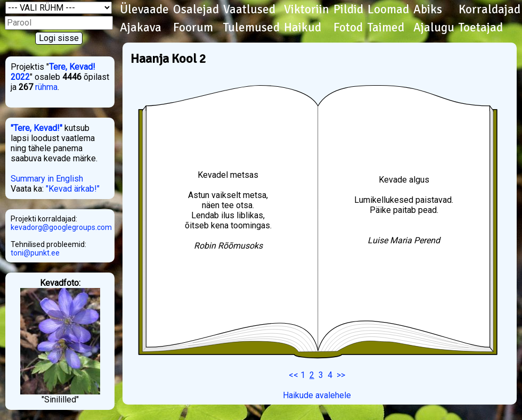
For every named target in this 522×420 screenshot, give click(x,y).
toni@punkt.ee (35, 253)
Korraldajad (490, 10)
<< (293, 375)
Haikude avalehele (317, 395)
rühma (46, 87)
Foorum (193, 28)
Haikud (303, 28)
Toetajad (481, 28)
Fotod (348, 28)
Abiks (428, 10)
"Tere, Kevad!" (36, 128)
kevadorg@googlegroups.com (61, 227)
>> (341, 375)
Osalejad (196, 10)
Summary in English (47, 179)
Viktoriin (307, 10)
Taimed (386, 28)
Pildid (348, 10)
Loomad (388, 10)
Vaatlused (249, 10)
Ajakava (141, 28)
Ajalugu (434, 28)
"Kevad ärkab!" (73, 189)
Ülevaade (144, 10)
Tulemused (251, 28)
